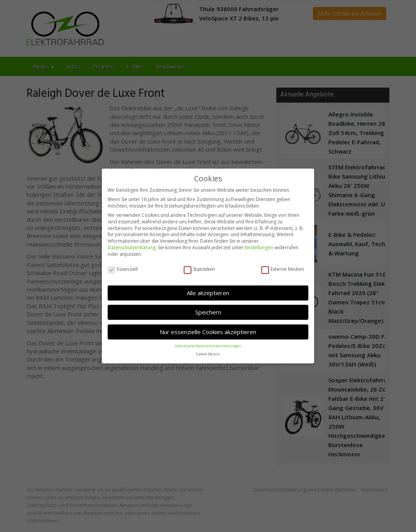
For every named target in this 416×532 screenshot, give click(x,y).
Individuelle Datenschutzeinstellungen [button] (208, 345)
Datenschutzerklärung (132, 247)
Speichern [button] (208, 312)
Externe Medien (283, 269)
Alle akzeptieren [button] (208, 292)
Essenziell (123, 269)
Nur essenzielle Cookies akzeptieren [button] (208, 331)
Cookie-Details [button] (208, 354)
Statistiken (199, 269)
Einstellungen (259, 247)
